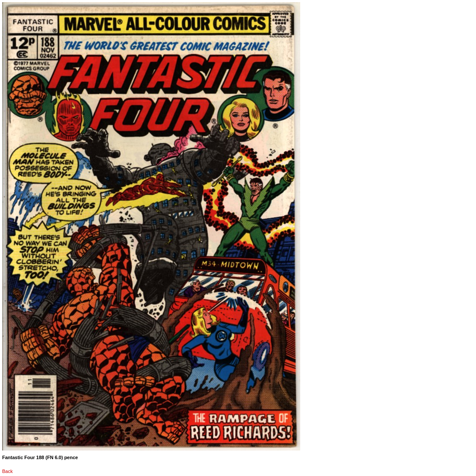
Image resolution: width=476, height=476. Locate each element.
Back (7, 471)
